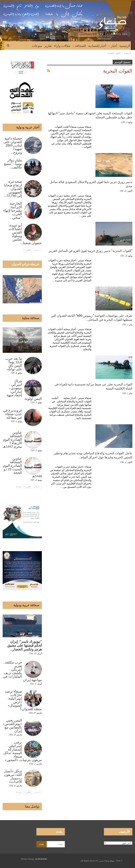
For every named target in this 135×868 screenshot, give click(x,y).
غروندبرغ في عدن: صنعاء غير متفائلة (13, 414)
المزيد (26, 46)
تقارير (48, 46)
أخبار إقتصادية (97, 46)
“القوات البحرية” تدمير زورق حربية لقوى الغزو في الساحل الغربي (90, 251)
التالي (28, 250)
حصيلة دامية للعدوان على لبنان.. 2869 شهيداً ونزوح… (13, 145)
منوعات (37, 46)
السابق (37, 250)
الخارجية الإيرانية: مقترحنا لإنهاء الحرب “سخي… (13, 210)
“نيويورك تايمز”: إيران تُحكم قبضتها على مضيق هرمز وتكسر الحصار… (25, 645)
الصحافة (81, 46)
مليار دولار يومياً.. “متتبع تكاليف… (13, 164)
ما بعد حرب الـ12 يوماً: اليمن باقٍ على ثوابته (14, 364)
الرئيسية (125, 46)
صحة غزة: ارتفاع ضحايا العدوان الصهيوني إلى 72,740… (13, 189)
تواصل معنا (32, 807)
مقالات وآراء (62, 46)
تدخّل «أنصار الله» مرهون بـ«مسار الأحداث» (13, 776)
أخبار (114, 46)
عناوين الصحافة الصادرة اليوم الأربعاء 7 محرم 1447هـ (12, 439)
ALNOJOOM (41, 859)
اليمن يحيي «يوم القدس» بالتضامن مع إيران (12, 726)
